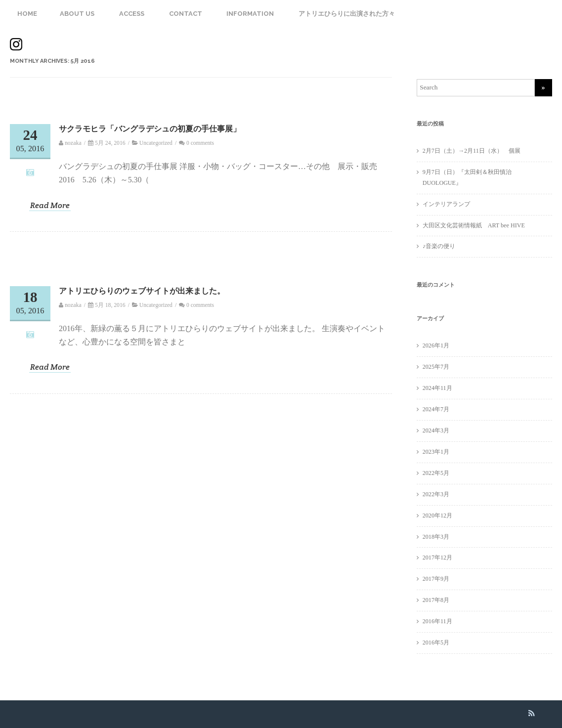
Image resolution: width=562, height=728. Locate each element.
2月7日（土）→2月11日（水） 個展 (475, 151)
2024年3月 (436, 430)
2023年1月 (436, 452)
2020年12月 (437, 515)
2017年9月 (436, 579)
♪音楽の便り (439, 246)
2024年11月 (437, 388)
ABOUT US (77, 14)
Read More (50, 206)
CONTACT (186, 14)
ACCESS (132, 14)
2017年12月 (437, 557)
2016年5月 (436, 642)
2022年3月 (436, 494)
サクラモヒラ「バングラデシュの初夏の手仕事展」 (150, 129)
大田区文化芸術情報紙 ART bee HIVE (474, 225)
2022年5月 (436, 473)
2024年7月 (436, 409)
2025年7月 (436, 367)
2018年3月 (436, 537)
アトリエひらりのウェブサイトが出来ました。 (142, 291)
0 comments (200, 143)
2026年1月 (436, 345)
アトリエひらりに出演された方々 (347, 14)
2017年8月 (436, 600)
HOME (27, 14)
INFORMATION (250, 14)
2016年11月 (437, 621)
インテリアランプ (446, 204)
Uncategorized (156, 143)
